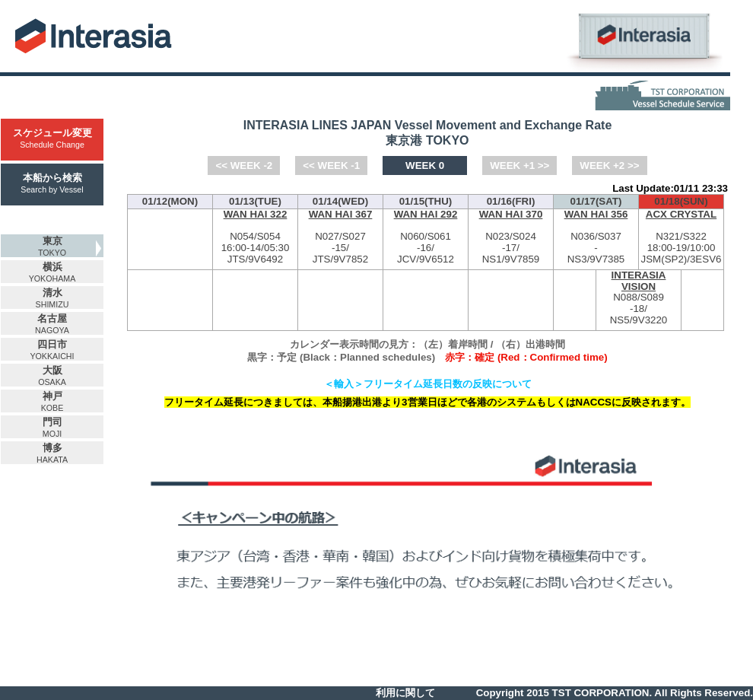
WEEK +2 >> (609, 165)
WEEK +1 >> (519, 165)
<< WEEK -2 (244, 165)
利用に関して (405, 693)
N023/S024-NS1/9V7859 (511, 237)
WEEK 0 (425, 165)
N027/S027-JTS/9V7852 (340, 237)
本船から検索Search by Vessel (52, 183)
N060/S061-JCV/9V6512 (426, 237)
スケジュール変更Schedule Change (52, 138)
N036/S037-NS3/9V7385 (596, 237)
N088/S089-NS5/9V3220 (639, 298)
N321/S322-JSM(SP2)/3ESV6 (681, 237)
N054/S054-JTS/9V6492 (255, 237)
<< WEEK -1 (331, 165)
